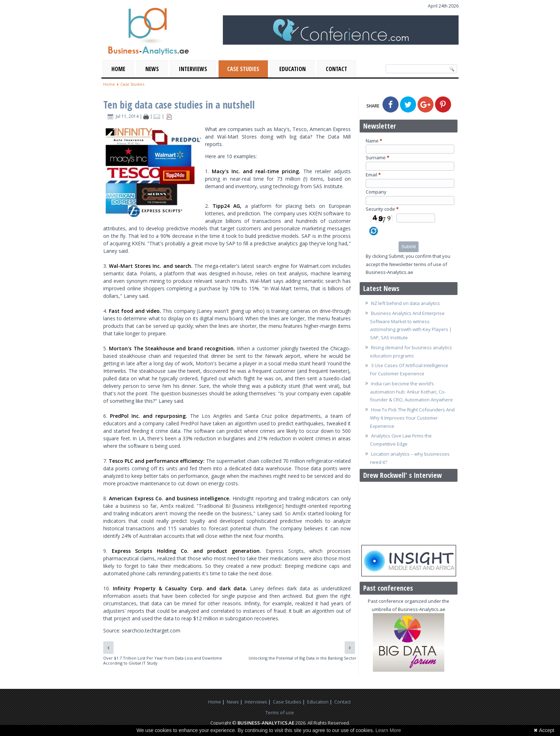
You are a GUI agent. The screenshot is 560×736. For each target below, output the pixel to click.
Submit (409, 247)
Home (118, 69)
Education (292, 69)
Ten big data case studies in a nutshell (179, 105)
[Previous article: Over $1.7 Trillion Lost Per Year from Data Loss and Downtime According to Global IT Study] (108, 648)
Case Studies (243, 69)
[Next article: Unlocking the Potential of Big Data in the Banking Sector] (350, 648)
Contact (336, 69)
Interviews (193, 69)
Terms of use (280, 712)
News (152, 69)
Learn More (388, 730)
